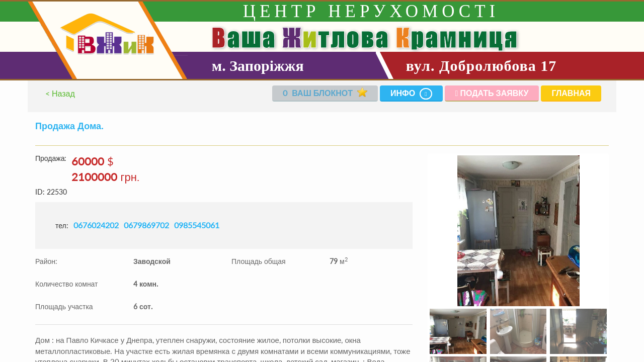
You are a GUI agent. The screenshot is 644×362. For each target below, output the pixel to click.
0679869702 (146, 225)
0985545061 (197, 225)
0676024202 (96, 225)
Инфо (411, 94)
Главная (571, 93)
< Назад (60, 93)
